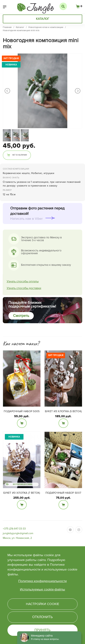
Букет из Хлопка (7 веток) (22, 493)
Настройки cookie (42, 604)
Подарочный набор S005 (22, 411)
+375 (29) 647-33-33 (14, 529)
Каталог (43, 19)
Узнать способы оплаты (23, 281)
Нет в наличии (19, 155)
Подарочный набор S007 (63, 493)
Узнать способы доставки (24, 288)
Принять (43, 630)
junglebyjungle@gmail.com (18, 533)
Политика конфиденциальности (42, 581)
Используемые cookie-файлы (42, 589)
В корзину (22, 423)
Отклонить (42, 617)
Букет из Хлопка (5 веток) (63, 411)
